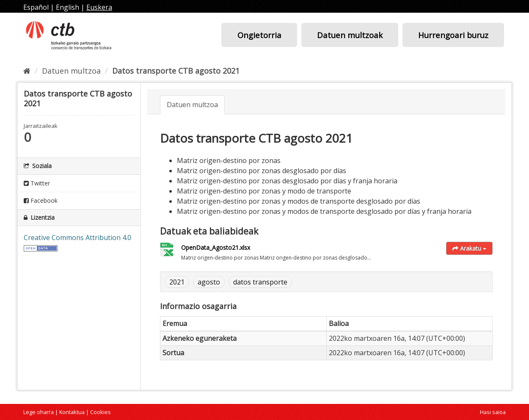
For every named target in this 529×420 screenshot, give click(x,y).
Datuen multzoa (71, 71)
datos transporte (260, 282)
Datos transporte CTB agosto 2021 (176, 71)
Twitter (37, 183)
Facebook (41, 200)
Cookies (101, 412)
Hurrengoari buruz (453, 35)
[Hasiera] (27, 71)
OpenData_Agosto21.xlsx (216, 247)
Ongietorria (259, 35)
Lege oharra (39, 412)
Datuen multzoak (350, 35)
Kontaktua (72, 412)
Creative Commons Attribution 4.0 (77, 238)
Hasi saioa (493, 412)
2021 (177, 282)
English (68, 7)
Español (36, 7)
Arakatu (469, 248)
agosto (209, 282)
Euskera (99, 7)
